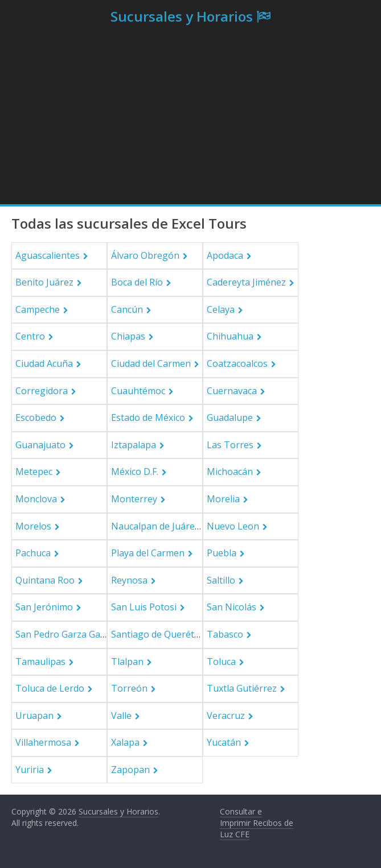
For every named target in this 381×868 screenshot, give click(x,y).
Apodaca (225, 255)
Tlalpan (127, 662)
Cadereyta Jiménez (246, 282)
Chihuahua (230, 336)
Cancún (127, 309)
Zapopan (130, 770)
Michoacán (230, 472)
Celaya (221, 309)
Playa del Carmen (148, 553)
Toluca (221, 662)
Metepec (34, 472)
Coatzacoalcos (237, 363)
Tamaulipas (40, 662)
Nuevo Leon (233, 526)
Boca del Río (137, 282)
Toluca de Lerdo (50, 688)
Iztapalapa (134, 445)
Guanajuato (40, 445)
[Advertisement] (190, 119)
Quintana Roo (45, 580)
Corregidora (42, 391)
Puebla (222, 553)
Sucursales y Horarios (182, 16)
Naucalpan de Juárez (155, 526)
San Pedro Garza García (65, 634)
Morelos (33, 526)
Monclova (36, 499)
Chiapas (128, 336)
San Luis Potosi (144, 607)
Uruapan (34, 716)
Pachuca (33, 553)
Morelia (223, 499)
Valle (121, 716)
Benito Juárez (44, 282)
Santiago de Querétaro (160, 634)
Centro (30, 336)
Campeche (38, 309)
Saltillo (221, 580)
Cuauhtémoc (138, 391)
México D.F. (135, 472)
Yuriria (30, 770)
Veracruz (226, 716)
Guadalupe (230, 418)
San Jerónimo (44, 607)
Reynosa (129, 580)
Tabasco (225, 634)
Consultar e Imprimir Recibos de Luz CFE (257, 822)
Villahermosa (43, 742)
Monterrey (134, 499)
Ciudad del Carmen (151, 363)
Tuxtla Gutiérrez (242, 688)
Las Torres (230, 445)
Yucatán (224, 742)
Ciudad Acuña (44, 363)
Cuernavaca (232, 391)
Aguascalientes (48, 255)
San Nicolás (232, 607)
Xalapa (125, 742)
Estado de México (148, 418)
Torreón (129, 688)
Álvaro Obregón (145, 255)
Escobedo (36, 418)
